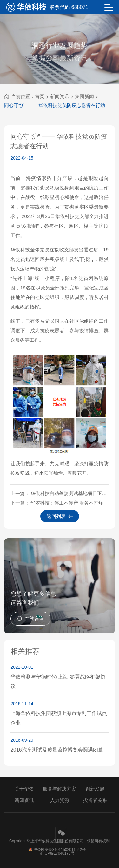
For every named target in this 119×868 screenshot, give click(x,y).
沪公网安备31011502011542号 (57, 850)
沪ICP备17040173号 (57, 853)
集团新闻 (84, 96)
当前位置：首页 (24, 96)
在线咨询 (30, 619)
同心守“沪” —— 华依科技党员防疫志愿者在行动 (55, 105)
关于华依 (24, 789)
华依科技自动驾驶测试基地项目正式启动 (69, 493)
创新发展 (95, 789)
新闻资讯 (60, 96)
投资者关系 (95, 800)
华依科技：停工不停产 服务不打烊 (67, 503)
